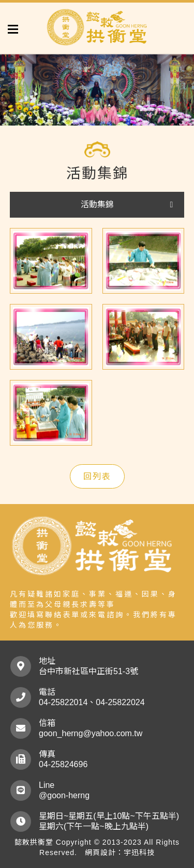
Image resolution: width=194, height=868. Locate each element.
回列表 (97, 476)
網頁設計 (100, 852)
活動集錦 (97, 204)
